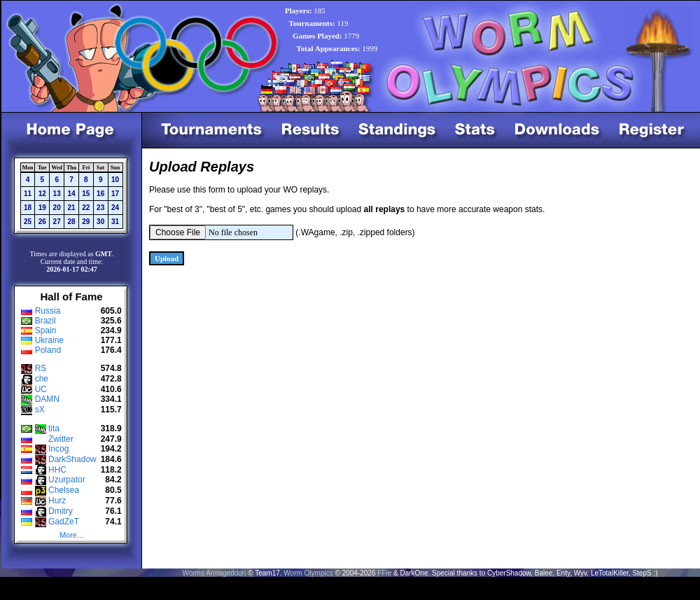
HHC (57, 470)
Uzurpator (67, 480)
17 (115, 194)
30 (100, 222)
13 (57, 194)
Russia (48, 311)
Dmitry (61, 511)
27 (57, 222)
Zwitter (61, 439)
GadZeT (64, 522)
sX (40, 410)
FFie (384, 573)
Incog (58, 449)
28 (71, 222)
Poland (48, 350)
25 (28, 222)
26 (42, 222)
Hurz (57, 501)
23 (100, 208)
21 (71, 208)
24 (115, 208)
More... (71, 535)
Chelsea (64, 490)
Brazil (45, 321)
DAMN (47, 399)
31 (115, 222)
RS (41, 368)
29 (86, 222)
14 (71, 194)
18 (28, 208)
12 (42, 194)
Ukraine (49, 340)
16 (100, 194)
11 (28, 194)
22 (86, 208)
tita (54, 428)
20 (57, 208)
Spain (46, 330)
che (42, 379)
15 (86, 194)
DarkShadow (72, 459)
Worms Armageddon (214, 573)
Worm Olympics (308, 573)
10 (115, 180)
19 (42, 208)
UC (41, 389)
